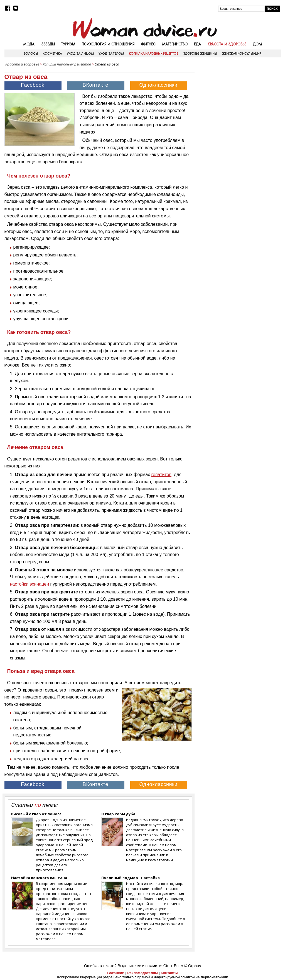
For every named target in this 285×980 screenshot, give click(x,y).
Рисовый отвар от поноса (36, 814)
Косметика (52, 54)
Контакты (169, 973)
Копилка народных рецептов (154, 54)
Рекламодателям (142, 973)
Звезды (48, 44)
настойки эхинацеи (30, 584)
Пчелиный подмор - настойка (131, 878)
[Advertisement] (239, 104)
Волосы (31, 54)
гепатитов (161, 475)
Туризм (68, 44)
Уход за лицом (80, 54)
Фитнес (148, 44)
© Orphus (193, 966)
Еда (197, 44)
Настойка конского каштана (39, 878)
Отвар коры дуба (118, 814)
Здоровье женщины (200, 54)
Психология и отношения (108, 44)
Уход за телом (111, 54)
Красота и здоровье (227, 44)
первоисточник (214, 977)
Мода (29, 44)
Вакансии (116, 973)
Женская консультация (242, 54)
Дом (257, 44)
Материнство (175, 44)
